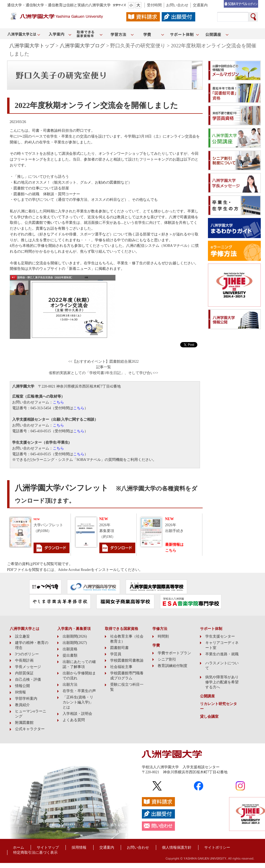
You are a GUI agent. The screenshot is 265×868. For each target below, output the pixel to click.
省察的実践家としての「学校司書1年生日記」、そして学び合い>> (103, 373)
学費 (156, 645)
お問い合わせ (177, 5)
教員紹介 (22, 705)
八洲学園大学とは (25, 629)
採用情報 (79, 847)
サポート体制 (211, 629)
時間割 (163, 636)
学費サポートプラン (174, 653)
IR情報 (21, 692)
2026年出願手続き (174, 525)
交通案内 (200, 5)
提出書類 (70, 655)
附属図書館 (24, 723)
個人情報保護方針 (177, 847)
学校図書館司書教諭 (127, 660)
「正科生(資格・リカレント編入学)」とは (78, 702)
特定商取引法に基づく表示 (35, 853)
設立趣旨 (22, 636)
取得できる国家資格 (122, 629)
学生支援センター (220, 636)
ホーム (18, 847)
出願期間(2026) (75, 636)
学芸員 (116, 654)
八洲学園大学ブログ (82, 46)
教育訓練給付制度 (173, 666)
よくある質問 (74, 720)
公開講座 (207, 696)
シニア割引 (167, 659)
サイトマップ (48, 847)
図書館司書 (119, 648)
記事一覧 (104, 367)
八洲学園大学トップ (32, 46)
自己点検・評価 (28, 680)
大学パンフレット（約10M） (48, 525)
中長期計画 (24, 660)
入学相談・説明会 (77, 714)
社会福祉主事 (121, 667)
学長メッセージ (28, 667)
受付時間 (154, 5)
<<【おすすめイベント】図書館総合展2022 (103, 362)
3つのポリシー (27, 654)
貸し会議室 (209, 717)
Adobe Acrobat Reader (74, 570)
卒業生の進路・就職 (222, 654)
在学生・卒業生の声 (79, 691)
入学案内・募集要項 (74, 629)
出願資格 (70, 649)
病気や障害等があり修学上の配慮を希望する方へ (222, 682)
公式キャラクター (30, 729)
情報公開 (22, 686)
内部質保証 (24, 673)
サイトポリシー (217, 847)
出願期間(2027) (75, 643)
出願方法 (70, 685)
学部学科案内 (26, 699)
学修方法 (160, 629)
